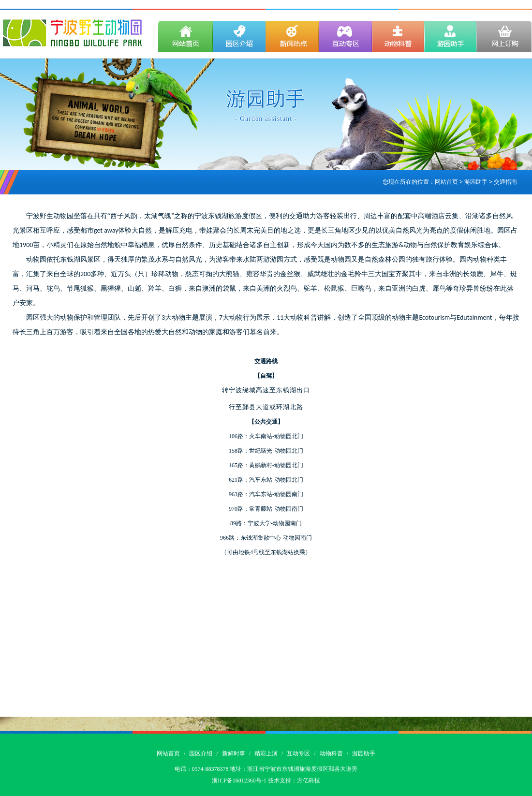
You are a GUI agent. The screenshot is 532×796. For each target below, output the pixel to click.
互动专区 (298, 753)
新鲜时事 (234, 753)
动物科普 (331, 753)
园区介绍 (201, 753)
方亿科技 (309, 781)
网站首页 (446, 182)
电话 (180, 769)
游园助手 (364, 753)
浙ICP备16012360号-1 (239, 781)
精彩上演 (266, 753)
